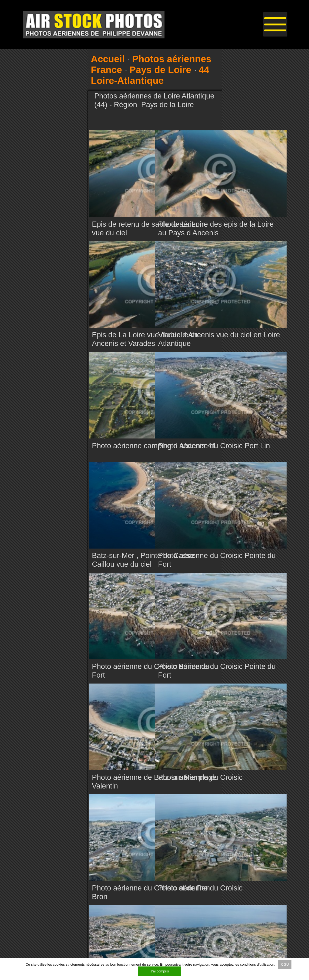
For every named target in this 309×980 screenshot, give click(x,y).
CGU (285, 964)
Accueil (108, 59)
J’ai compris (160, 971)
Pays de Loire (160, 70)
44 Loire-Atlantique (150, 75)
